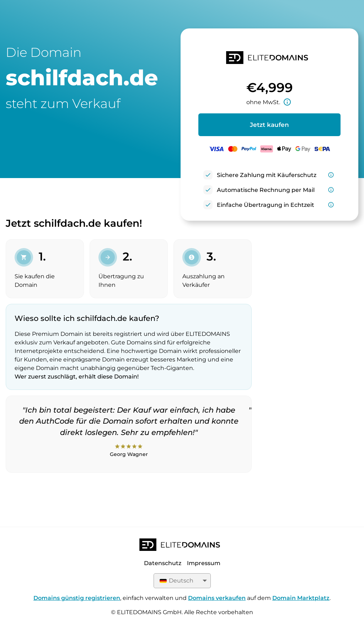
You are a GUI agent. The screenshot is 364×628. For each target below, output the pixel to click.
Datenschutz (163, 563)
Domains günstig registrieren (77, 598)
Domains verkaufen (217, 598)
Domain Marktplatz (301, 598)
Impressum (204, 563)
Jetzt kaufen (269, 125)
